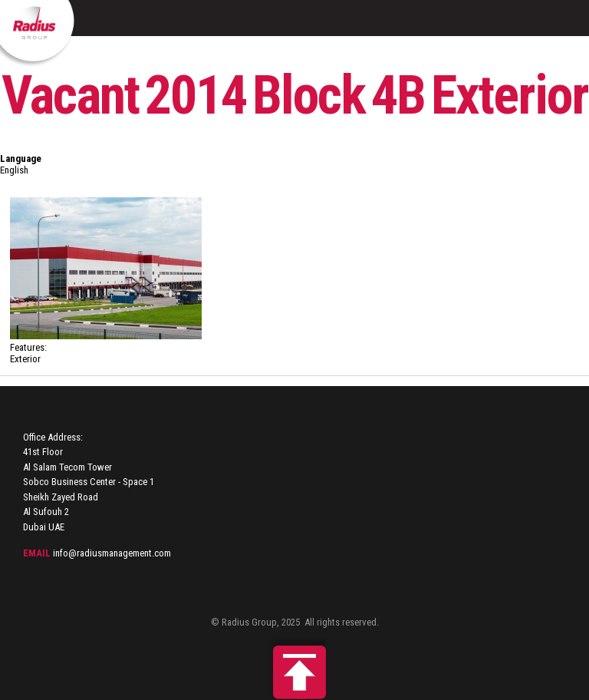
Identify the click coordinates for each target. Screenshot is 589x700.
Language (21, 158)
